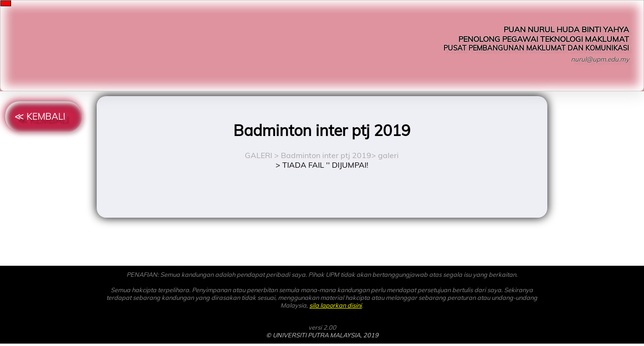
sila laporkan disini (335, 305)
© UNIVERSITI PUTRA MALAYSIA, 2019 (322, 335)
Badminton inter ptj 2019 (326, 155)
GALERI (259, 155)
